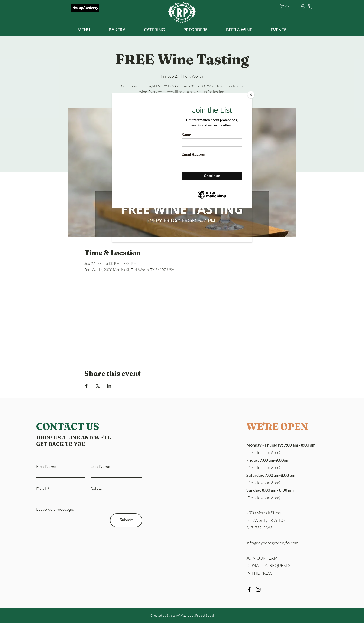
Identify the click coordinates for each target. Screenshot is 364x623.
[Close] (251, 95)
